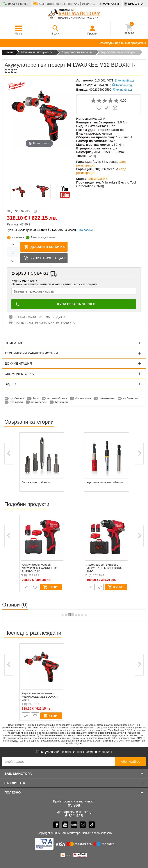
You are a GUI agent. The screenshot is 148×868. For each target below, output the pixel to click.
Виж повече (85, 230)
